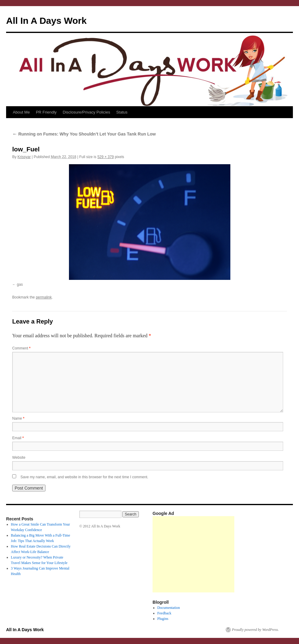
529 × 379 (106, 157)
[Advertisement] (193, 554)
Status (122, 112)
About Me (21, 112)
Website (19, 458)
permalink (44, 297)
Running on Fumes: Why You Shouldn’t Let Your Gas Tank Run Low (84, 134)
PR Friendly (46, 112)
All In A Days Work (46, 21)
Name (18, 418)
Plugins (163, 619)
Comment (21, 348)
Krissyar (24, 157)
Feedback (164, 613)
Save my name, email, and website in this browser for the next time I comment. (84, 477)
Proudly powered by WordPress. (255, 630)
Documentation (169, 608)
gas (20, 284)
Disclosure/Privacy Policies (86, 112)
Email (18, 438)
